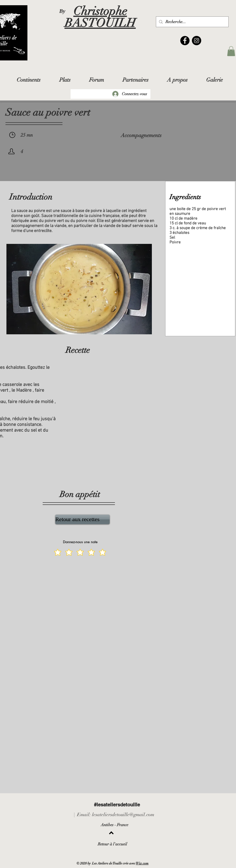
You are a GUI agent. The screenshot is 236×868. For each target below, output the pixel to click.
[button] (231, 51)
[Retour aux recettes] (82, 519)
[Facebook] (185, 41)
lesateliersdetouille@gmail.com (123, 815)
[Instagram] (197, 41)
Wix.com (142, 863)
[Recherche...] (192, 22)
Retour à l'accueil (112, 844)
